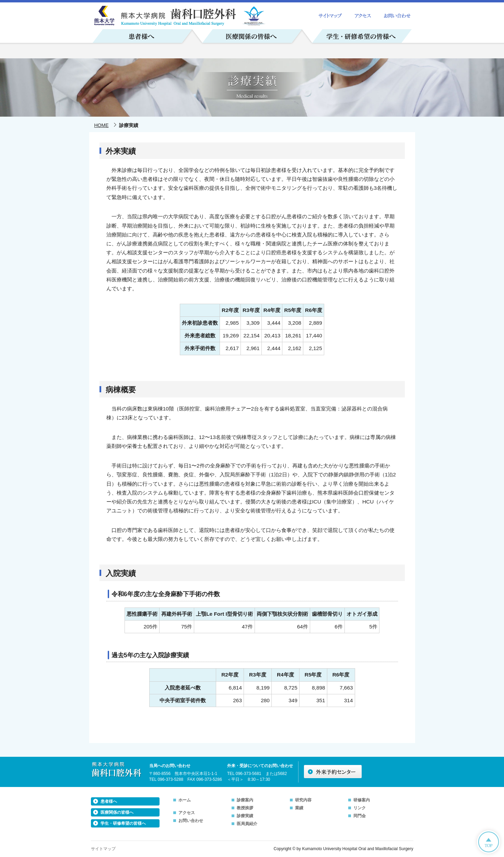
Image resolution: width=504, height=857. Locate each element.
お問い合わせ (191, 821)
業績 (299, 808)
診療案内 (245, 800)
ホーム (185, 800)
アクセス (187, 813)
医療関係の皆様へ (117, 812)
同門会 (360, 816)
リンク (360, 808)
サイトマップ (103, 849)
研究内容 (303, 800)
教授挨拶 (245, 808)
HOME (102, 125)
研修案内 (362, 800)
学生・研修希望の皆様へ (123, 823)
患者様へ (109, 801)
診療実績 (245, 816)
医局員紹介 (247, 824)
